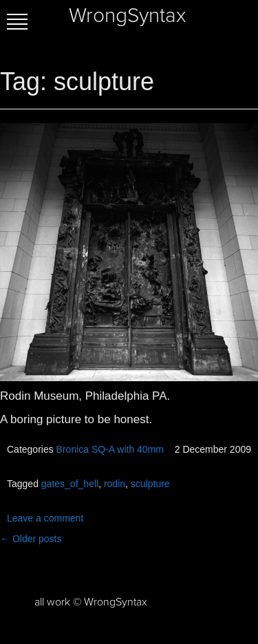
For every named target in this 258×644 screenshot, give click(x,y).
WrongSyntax (127, 16)
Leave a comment (45, 518)
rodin (115, 484)
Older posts (31, 539)
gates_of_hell (70, 484)
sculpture (150, 484)
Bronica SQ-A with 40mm (110, 449)
